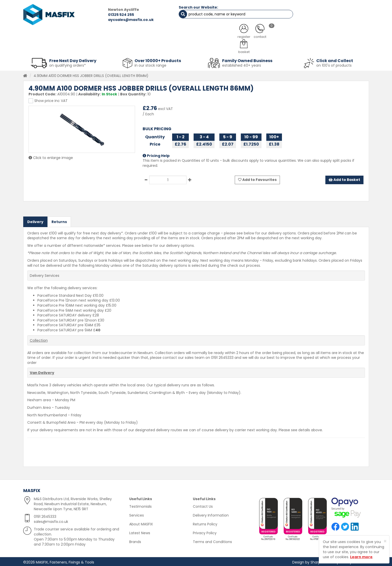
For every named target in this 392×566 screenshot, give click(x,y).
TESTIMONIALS (342, 35)
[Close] (385, 541)
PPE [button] (259, 48)
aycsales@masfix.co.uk (117, 20)
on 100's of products (334, 64)
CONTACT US (289, 35)
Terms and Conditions (212, 541)
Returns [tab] (59, 220)
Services (137, 514)
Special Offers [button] (293, 48)
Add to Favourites (257, 179)
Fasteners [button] (41, 48)
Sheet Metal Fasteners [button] (89, 48)
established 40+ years (242, 64)
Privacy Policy (205, 532)
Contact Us (203, 505)
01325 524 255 (107, 15)
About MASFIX (141, 523)
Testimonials (140, 505)
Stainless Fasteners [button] (342, 48)
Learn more (361, 557)
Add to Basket (344, 179)
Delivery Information (211, 514)
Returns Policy (205, 523)
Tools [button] (232, 48)
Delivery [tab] (35, 220)
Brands (135, 541)
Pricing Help (156, 154)
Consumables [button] (195, 48)
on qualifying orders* (68, 64)
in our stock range (150, 64)
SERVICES (189, 35)
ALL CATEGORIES (91, 35)
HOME (43, 35)
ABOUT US (143, 35)
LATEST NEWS (237, 35)
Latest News (140, 532)
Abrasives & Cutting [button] (146, 48)
